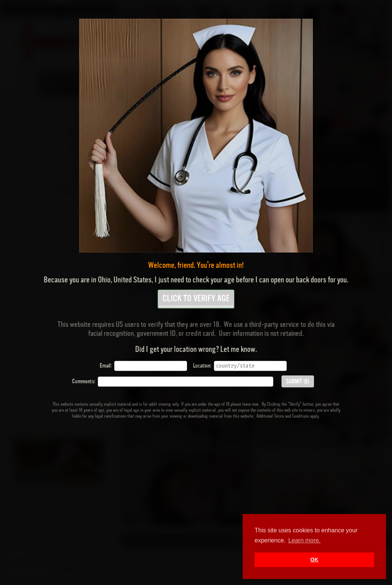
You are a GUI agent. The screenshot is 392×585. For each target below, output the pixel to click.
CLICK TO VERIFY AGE (196, 301)
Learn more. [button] (304, 540)
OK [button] (314, 560)
